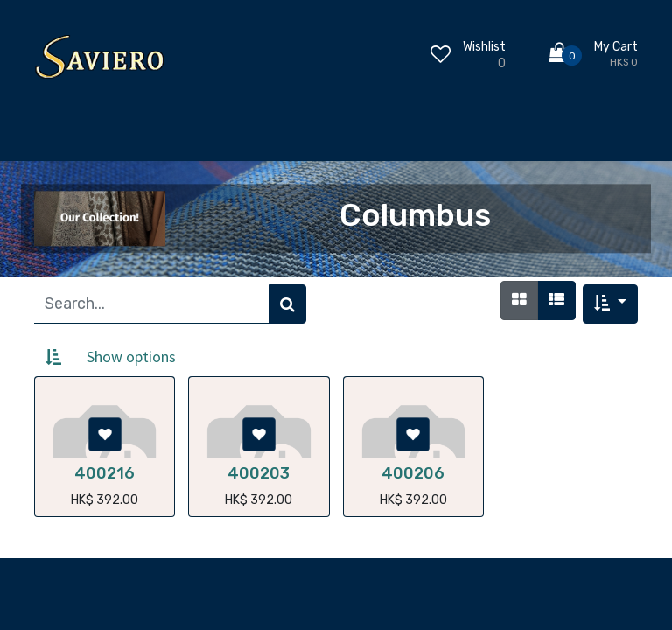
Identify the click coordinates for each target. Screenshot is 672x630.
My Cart (616, 47)
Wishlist (484, 47)
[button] (610, 304)
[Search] (287, 304)
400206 (413, 473)
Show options (131, 357)
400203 (259, 473)
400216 (105, 473)
